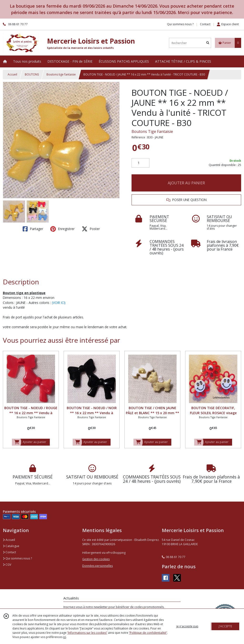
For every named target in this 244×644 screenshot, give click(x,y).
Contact (205, 24)
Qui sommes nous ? (17, 558)
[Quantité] (140, 163)
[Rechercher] (208, 43)
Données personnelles (97, 566)
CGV (7, 565)
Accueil (12, 74)
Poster (91, 229)
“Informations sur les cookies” (87, 633)
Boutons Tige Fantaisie (152, 131)
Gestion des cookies (96, 559)
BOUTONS (32, 74)
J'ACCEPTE (225, 626)
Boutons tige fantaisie (61, 74)
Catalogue (11, 546)
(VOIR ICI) (59, 303)
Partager (33, 229)
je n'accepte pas (187, 626)
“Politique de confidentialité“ (148, 633)
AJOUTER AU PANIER (186, 183)
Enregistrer (62, 229)
